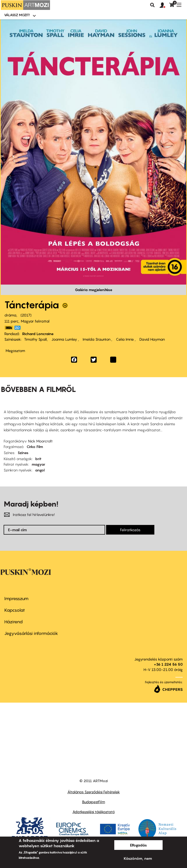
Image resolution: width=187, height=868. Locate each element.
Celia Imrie (125, 339)
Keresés (152, 5)
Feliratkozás (130, 530)
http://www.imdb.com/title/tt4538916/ (9, 328)
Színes (23, 453)
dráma (10, 315)
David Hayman (152, 339)
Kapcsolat (15, 610)
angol (40, 470)
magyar (38, 464)
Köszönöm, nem (138, 858)
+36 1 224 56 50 (168, 664)
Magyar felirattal (35, 321)
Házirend (14, 622)
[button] (165, 5)
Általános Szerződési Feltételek (94, 792)
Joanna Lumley (64, 339)
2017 (26, 315)
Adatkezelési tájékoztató (94, 812)
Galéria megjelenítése (94, 290)
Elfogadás (138, 845)
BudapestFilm (94, 802)
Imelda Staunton (97, 339)
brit (38, 459)
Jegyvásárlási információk (31, 633)
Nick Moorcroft (40, 441)
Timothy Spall (36, 339)
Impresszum (16, 599)
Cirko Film (35, 447)
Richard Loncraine (38, 334)
